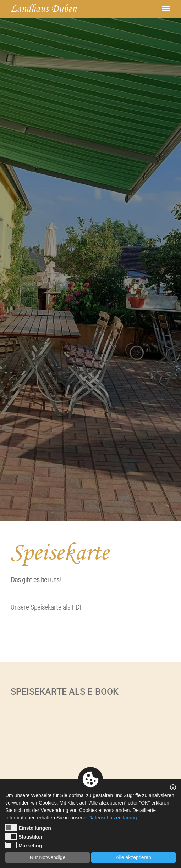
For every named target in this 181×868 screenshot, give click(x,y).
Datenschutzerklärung (113, 818)
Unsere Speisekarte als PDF (47, 607)
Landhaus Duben (44, 9)
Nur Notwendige (48, 857)
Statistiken (24, 836)
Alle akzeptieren (133, 857)
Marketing (24, 845)
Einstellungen (28, 828)
